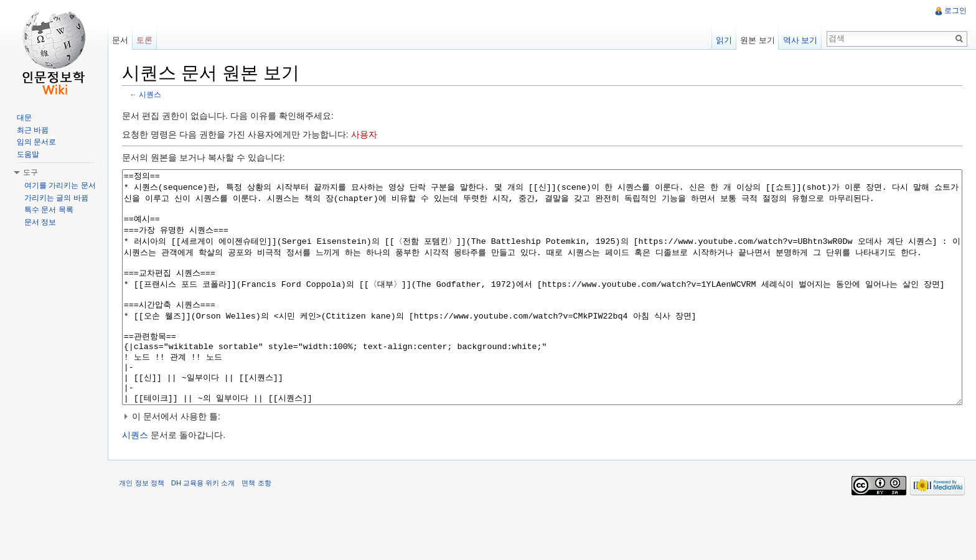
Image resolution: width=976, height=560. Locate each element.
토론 (146, 40)
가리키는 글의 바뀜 (56, 198)
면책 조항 (259, 531)
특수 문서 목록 (49, 210)
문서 (122, 40)
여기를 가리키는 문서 (60, 185)
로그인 (955, 11)
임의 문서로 (36, 142)
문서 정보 (40, 222)
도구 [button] (30, 172)
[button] (543, 464)
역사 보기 (799, 40)
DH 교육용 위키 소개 (205, 531)
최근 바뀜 (33, 130)
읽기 (723, 40)
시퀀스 (153, 95)
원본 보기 (757, 40)
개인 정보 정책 (144, 531)
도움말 (28, 154)
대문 (24, 118)
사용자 (367, 135)
